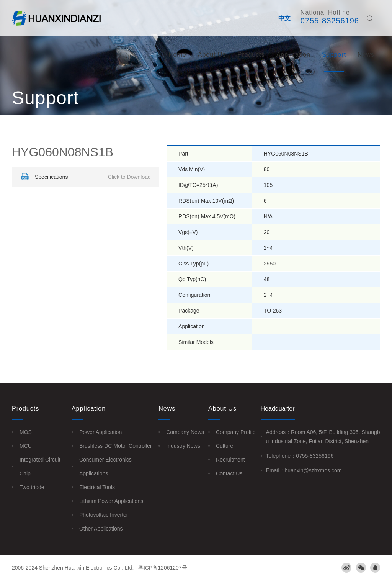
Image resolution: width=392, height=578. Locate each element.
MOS (26, 432)
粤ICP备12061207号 (163, 568)
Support (334, 55)
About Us (212, 55)
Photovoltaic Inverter (104, 515)
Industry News (183, 446)
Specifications (85, 177)
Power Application (100, 432)
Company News (185, 432)
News (366, 55)
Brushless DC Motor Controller (116, 446)
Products (251, 55)
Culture (225, 446)
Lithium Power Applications (111, 501)
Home (177, 55)
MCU (26, 446)
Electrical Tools (97, 487)
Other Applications (101, 529)
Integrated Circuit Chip (40, 467)
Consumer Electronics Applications (105, 467)
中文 (284, 18)
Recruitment (230, 460)
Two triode (32, 487)
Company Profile (236, 432)
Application (293, 55)
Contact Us (229, 473)
